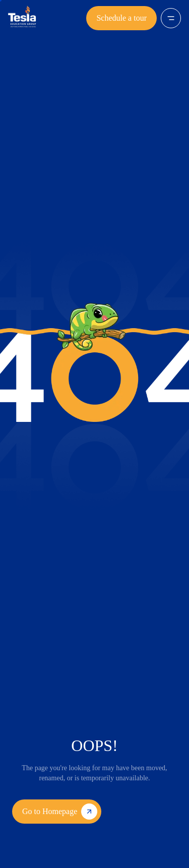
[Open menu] (171, 18)
